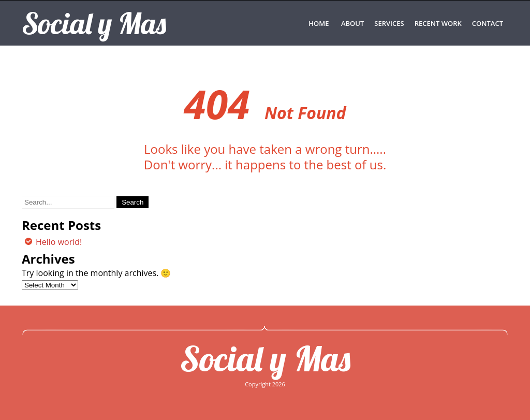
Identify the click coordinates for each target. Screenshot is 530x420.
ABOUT (352, 23)
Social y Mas (265, 358)
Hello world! (59, 242)
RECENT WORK (438, 23)
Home (319, 23)
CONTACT (488, 23)
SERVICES (389, 23)
